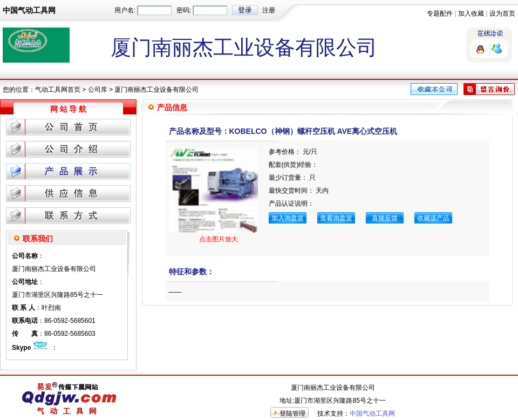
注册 (269, 10)
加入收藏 (471, 13)
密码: (184, 10)
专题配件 (440, 13)
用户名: (125, 10)
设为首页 (502, 13)
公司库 (98, 90)
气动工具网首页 (58, 90)
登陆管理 (292, 414)
